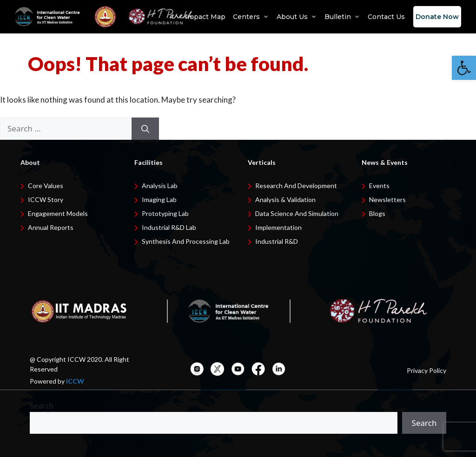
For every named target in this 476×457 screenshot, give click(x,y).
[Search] (145, 129)
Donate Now (437, 17)
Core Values (46, 186)
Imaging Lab (159, 199)
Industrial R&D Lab (169, 227)
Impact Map (205, 17)
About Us (297, 17)
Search (42, 406)
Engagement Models (58, 213)
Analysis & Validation (285, 199)
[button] (464, 68)
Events (379, 186)
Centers (251, 17)
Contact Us (386, 17)
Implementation (278, 227)
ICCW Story (46, 199)
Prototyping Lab (165, 213)
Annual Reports (51, 227)
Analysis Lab (160, 186)
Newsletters (387, 199)
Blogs (377, 213)
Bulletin (342, 17)
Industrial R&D (277, 241)
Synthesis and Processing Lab (186, 241)
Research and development (296, 186)
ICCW (75, 381)
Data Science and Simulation (297, 213)
